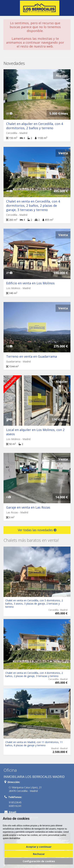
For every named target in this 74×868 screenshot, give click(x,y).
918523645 (15, 802)
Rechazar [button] (39, 854)
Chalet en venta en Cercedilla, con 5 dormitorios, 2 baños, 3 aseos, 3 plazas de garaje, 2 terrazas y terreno (34, 604)
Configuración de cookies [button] (39, 861)
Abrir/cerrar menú (7, 8)
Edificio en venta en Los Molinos (30, 283)
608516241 (15, 806)
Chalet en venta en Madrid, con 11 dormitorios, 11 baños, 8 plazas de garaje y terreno (34, 744)
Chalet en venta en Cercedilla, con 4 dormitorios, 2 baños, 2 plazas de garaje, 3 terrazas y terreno (33, 206)
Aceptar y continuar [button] (39, 847)
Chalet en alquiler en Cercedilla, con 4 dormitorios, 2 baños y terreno (35, 126)
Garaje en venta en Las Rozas (28, 507)
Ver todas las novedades (37, 530)
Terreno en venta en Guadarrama (32, 356)
